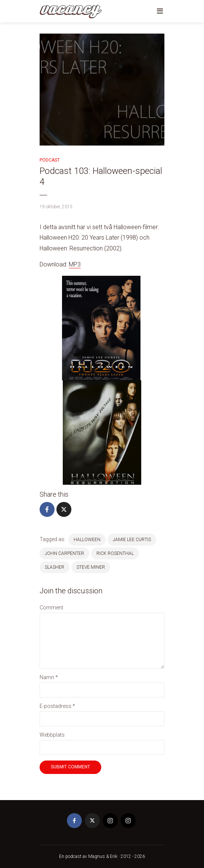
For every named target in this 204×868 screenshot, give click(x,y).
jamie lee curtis (132, 540)
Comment (51, 608)
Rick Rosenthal (115, 553)
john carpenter (64, 553)
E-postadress (57, 706)
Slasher (55, 567)
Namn (49, 677)
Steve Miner (91, 567)
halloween (87, 540)
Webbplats (52, 735)
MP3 (75, 264)
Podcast (50, 160)
